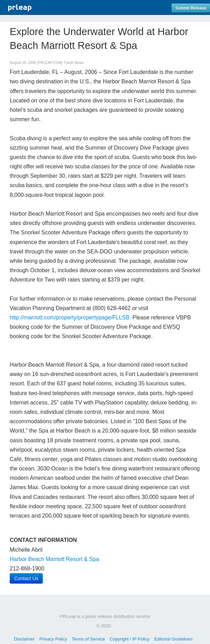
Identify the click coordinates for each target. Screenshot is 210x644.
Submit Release (191, 8)
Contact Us (26, 578)
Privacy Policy (53, 639)
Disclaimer (24, 639)
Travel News (74, 63)
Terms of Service (88, 639)
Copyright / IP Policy (130, 639)
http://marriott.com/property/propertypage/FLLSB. (70, 317)
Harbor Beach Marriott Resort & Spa (54, 559)
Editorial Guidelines (173, 639)
